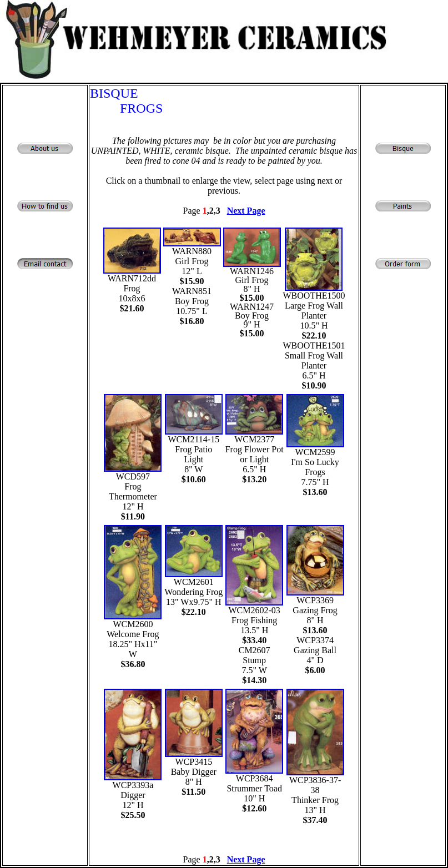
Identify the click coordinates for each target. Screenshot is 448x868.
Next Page (246, 211)
